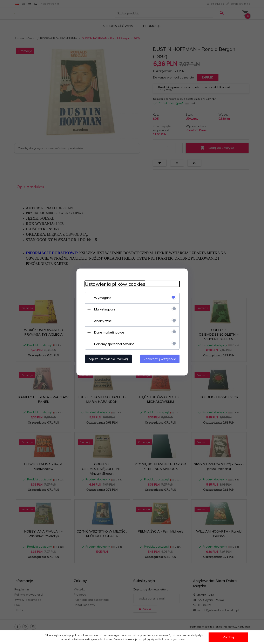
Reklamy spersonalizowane (114, 344)
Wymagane (103, 298)
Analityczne (103, 321)
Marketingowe (105, 309)
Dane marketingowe (109, 332)
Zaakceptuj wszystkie (160, 359)
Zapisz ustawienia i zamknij (108, 359)
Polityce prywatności (172, 639)
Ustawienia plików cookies (115, 284)
